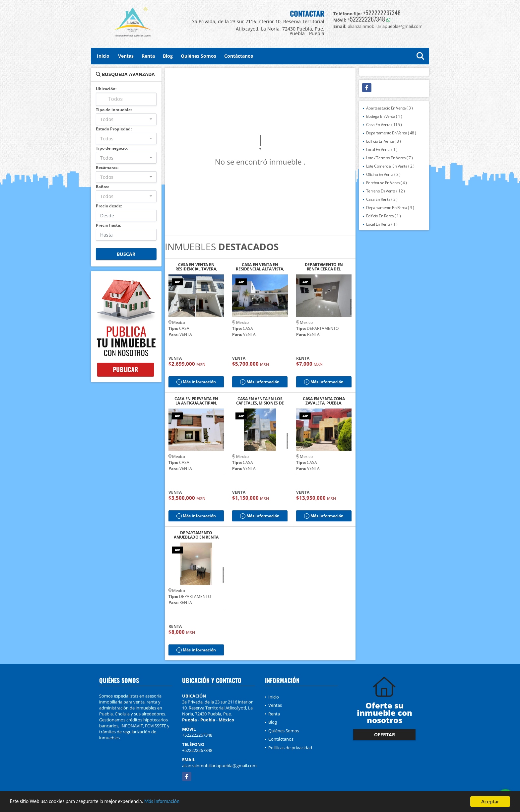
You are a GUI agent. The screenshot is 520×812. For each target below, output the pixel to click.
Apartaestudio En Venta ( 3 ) (390, 108)
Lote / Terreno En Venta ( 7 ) (390, 158)
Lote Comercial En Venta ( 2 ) (390, 166)
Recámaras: (107, 167)
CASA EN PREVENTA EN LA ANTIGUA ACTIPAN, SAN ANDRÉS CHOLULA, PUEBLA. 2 (196, 401)
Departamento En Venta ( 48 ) (391, 133)
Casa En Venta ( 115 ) (384, 125)
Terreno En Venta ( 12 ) (386, 191)
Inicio (103, 56)
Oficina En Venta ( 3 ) (383, 174)
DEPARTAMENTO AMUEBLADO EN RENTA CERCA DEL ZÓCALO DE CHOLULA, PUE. (196, 535)
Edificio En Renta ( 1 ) (384, 216)
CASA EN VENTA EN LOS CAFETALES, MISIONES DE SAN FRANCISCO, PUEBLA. (260, 401)
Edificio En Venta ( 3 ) (384, 141)
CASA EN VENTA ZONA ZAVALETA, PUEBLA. (324, 401)
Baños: (102, 187)
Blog (168, 56)
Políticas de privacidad (290, 748)
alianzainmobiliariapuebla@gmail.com (219, 766)
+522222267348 (382, 13)
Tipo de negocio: (112, 148)
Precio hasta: (108, 225)
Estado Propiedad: (114, 129)
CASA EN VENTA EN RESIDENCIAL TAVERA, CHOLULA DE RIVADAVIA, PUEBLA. (196, 267)
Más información (177, 803)
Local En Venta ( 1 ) (382, 149)
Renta (148, 56)
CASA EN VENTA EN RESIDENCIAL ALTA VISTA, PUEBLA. (260, 267)
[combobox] (126, 119)
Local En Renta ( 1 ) (382, 224)
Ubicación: (106, 89)
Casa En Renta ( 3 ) (382, 199)
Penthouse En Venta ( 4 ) (387, 183)
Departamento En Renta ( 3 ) (390, 208)
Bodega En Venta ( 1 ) (384, 116)
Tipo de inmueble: (114, 110)
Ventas (126, 56)
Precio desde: (109, 206)
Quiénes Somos (198, 56)
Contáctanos (239, 56)
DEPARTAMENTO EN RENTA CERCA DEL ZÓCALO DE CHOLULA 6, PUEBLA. (324, 267)
